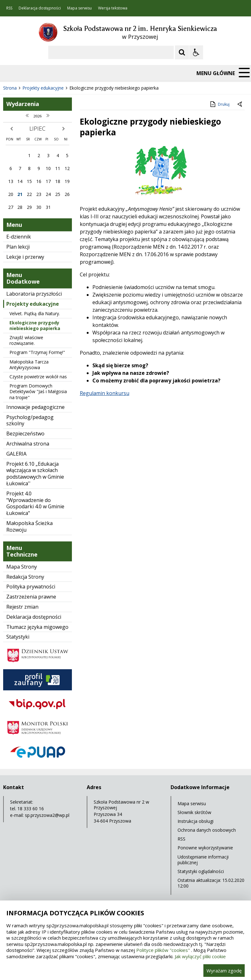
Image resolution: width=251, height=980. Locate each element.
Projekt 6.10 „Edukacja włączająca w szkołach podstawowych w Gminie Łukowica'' (35, 474)
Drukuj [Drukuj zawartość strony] (219, 104)
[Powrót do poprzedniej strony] (240, 104)
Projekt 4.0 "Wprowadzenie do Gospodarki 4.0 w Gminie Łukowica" (35, 503)
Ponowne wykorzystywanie (205, 848)
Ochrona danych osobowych (207, 830)
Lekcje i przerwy (25, 257)
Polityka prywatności (31, 587)
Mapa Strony (22, 567)
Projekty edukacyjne (33, 304)
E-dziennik (19, 237)
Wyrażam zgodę (224, 971)
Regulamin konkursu (105, 393)
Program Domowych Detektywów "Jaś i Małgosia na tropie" (38, 391)
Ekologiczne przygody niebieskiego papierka (35, 325)
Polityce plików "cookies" (163, 950)
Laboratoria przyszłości (34, 294)
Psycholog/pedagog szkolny (30, 420)
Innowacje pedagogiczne (35, 407)
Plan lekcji (18, 247)
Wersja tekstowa (113, 8)
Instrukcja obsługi (196, 821)
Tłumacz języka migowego (37, 627)
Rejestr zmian (22, 607)
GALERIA (16, 454)
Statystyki (18, 637)
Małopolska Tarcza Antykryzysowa (29, 365)
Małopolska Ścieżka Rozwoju (29, 526)
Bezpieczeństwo (25, 434)
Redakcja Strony (25, 577)
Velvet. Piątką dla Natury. (35, 313)
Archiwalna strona (28, 444)
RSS (9, 8)
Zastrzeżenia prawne (31, 597)
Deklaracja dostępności (40, 8)
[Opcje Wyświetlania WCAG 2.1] (196, 52)
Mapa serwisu (79, 8)
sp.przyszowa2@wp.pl (47, 815)
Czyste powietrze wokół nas (38, 377)
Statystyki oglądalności (201, 871)
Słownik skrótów (194, 812)
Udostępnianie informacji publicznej (203, 860)
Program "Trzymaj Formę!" (37, 352)
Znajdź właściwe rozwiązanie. (26, 340)
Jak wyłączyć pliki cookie (200, 956)
